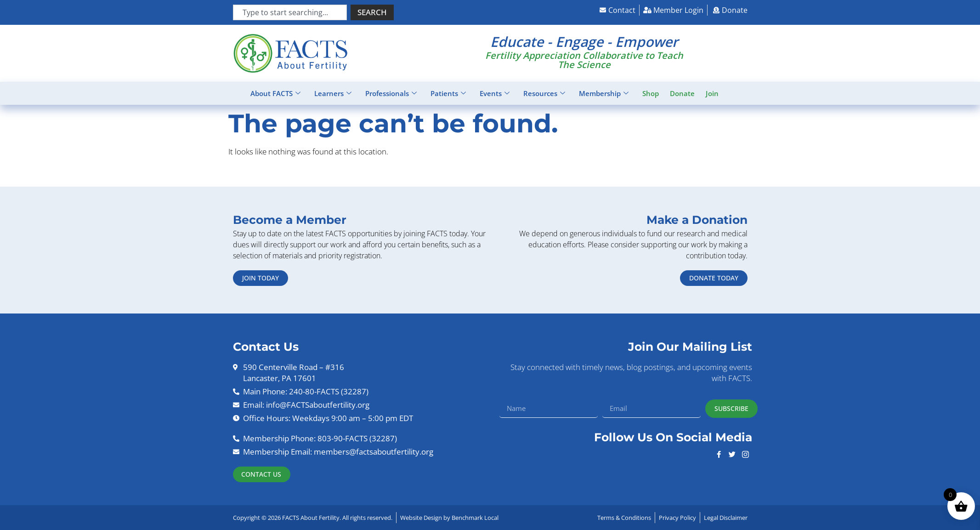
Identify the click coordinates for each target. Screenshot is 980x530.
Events (495, 93)
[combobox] (290, 12)
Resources (544, 93)
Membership (604, 93)
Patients (448, 93)
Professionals (391, 93)
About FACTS (275, 93)
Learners (333, 93)
